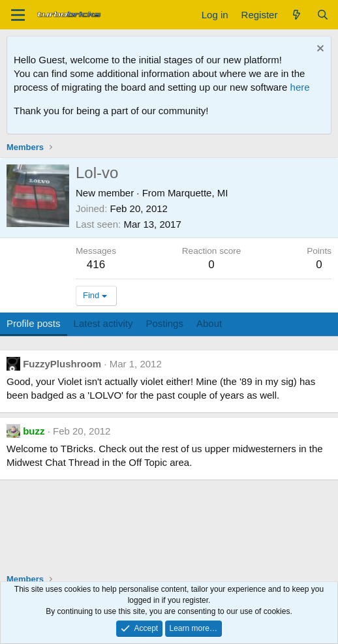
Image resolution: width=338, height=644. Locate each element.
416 (96, 265)
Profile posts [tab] (34, 323)
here (300, 87)
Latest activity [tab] (103, 323)
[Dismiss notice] (319, 50)
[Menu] (18, 15)
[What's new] (297, 15)
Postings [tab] (164, 323)
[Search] (323, 15)
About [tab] (209, 323)
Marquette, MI (198, 193)
